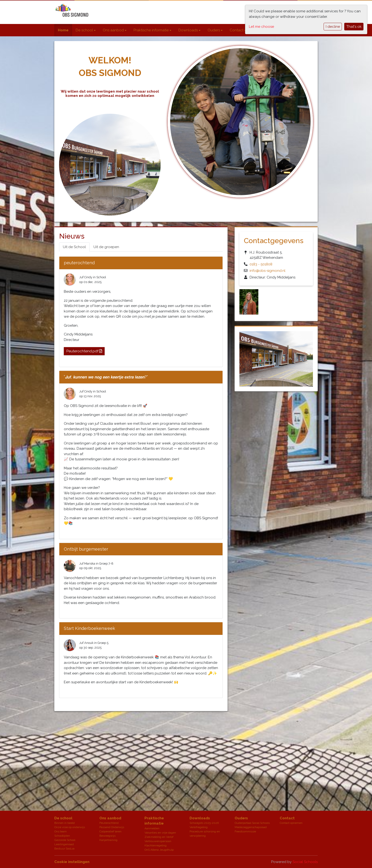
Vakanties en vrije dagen (160, 833)
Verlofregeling (199, 827)
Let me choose (261, 27)
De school (85, 30)
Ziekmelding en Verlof (159, 837)
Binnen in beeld (65, 823)
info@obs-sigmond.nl (267, 271)
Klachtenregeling (156, 845)
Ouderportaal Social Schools (252, 823)
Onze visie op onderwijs (70, 827)
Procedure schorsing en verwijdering (205, 834)
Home (63, 30)
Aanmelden (152, 828)
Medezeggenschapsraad (251, 827)
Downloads (189, 30)
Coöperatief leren (110, 831)
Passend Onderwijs (112, 827)
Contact (237, 30)
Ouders (214, 30)
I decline (333, 27)
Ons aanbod (114, 30)
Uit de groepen (106, 247)
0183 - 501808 (261, 264)
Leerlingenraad (64, 844)
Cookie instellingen (72, 862)
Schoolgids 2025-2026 (204, 823)
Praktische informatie (152, 30)
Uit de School (74, 247)
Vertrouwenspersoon (158, 841)
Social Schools (305, 862)
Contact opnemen (291, 823)
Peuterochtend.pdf (84, 351)
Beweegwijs (107, 836)
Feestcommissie (245, 831)
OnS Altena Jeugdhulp (159, 850)
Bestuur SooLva (64, 849)
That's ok (354, 27)
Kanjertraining (108, 840)
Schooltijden (62, 836)
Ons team (60, 831)
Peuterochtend (109, 823)
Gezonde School (65, 840)
